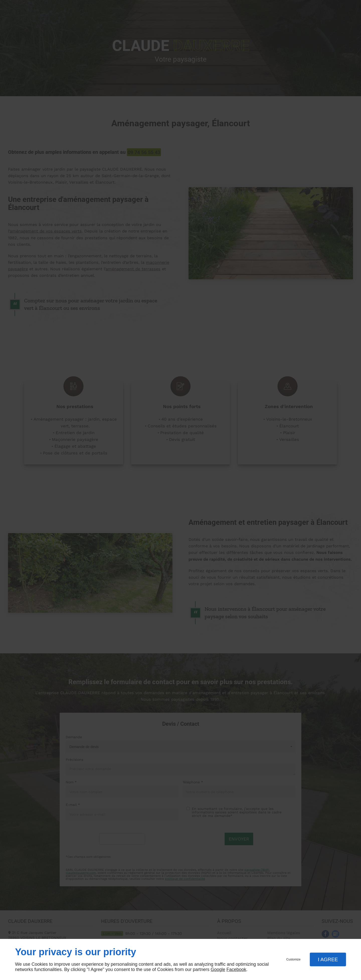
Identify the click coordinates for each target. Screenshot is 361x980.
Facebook (236, 969)
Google (218, 969)
